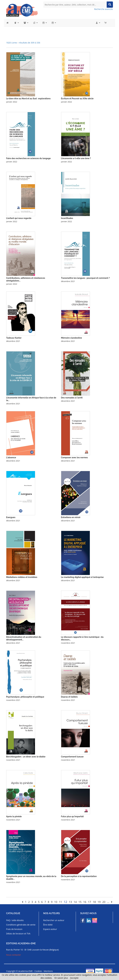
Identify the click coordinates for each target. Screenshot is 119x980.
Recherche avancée (104, 9)
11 (61, 902)
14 (75, 902)
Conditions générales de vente (21, 925)
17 (90, 902)
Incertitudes (67, 218)
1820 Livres (12, 43)
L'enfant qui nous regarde (19, 218)
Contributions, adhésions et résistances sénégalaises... (26, 279)
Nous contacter (14, 955)
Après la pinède (14, 816)
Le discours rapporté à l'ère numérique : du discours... (82, 638)
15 (80, 902)
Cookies (38, 971)
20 (104, 902)
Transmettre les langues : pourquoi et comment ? (85, 278)
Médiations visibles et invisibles (22, 577)
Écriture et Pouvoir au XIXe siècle (77, 99)
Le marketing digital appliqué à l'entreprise (82, 577)
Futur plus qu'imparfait (72, 816)
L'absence (11, 458)
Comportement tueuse (72, 757)
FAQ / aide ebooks (15, 920)
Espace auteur (50, 929)
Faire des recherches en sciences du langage (29, 158)
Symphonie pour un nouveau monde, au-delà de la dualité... (31, 878)
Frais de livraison (14, 929)
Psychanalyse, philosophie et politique (25, 697)
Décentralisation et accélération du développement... (24, 638)
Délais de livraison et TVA (18, 934)
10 (56, 902)
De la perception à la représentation (79, 876)
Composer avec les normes (74, 458)
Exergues (11, 517)
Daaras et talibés (69, 697)
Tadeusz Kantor (14, 338)
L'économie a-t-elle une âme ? (76, 158)
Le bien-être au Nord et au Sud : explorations (28, 99)
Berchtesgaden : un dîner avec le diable (26, 757)
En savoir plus (61, 978)
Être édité (48, 925)
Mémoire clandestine (72, 338)
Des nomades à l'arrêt (72, 398)
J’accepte (74, 978)
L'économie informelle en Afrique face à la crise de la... (31, 399)
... (108, 902)
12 (65, 902)
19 (99, 902)
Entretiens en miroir (71, 517)
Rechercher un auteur (54, 920)
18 (94, 902)
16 (85, 902)
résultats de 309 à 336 (29, 43)
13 (70, 902)
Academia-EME (26, 971)
